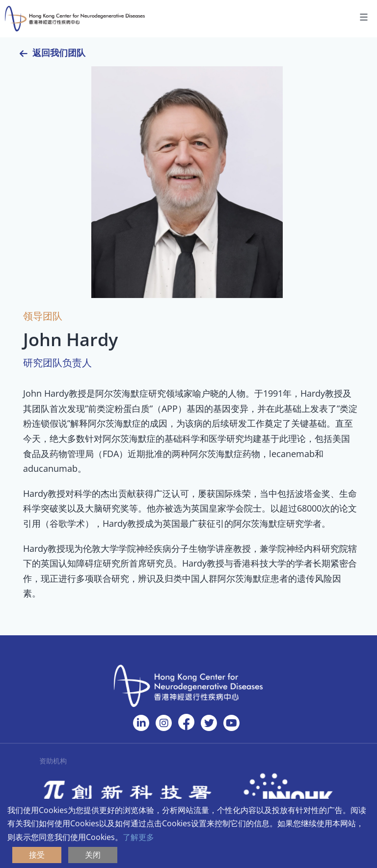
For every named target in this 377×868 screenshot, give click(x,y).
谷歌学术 (67, 523)
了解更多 (138, 837)
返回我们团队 (59, 53)
